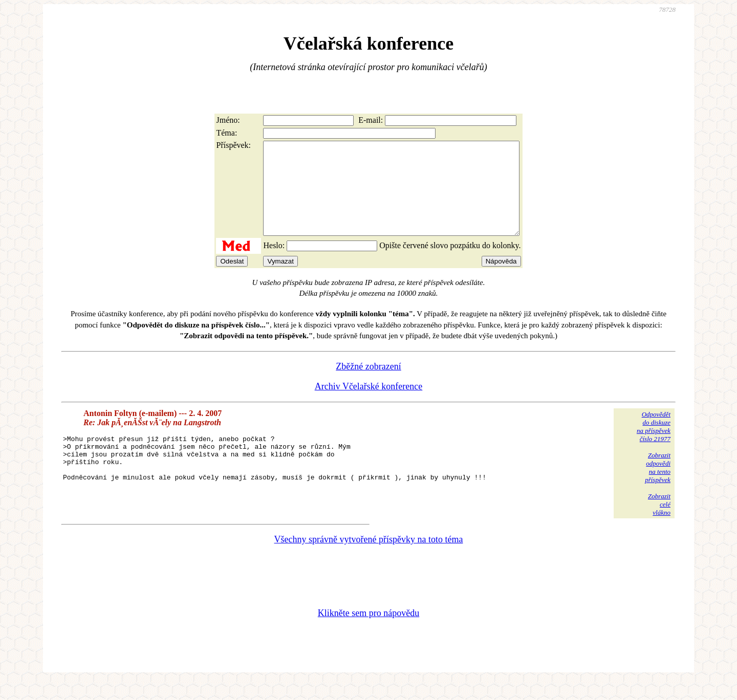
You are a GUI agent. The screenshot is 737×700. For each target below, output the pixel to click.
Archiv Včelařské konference (369, 405)
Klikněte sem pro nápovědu (368, 631)
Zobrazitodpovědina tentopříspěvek (658, 486)
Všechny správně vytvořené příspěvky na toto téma (369, 558)
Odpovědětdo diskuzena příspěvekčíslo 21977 (654, 445)
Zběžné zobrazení (368, 385)
